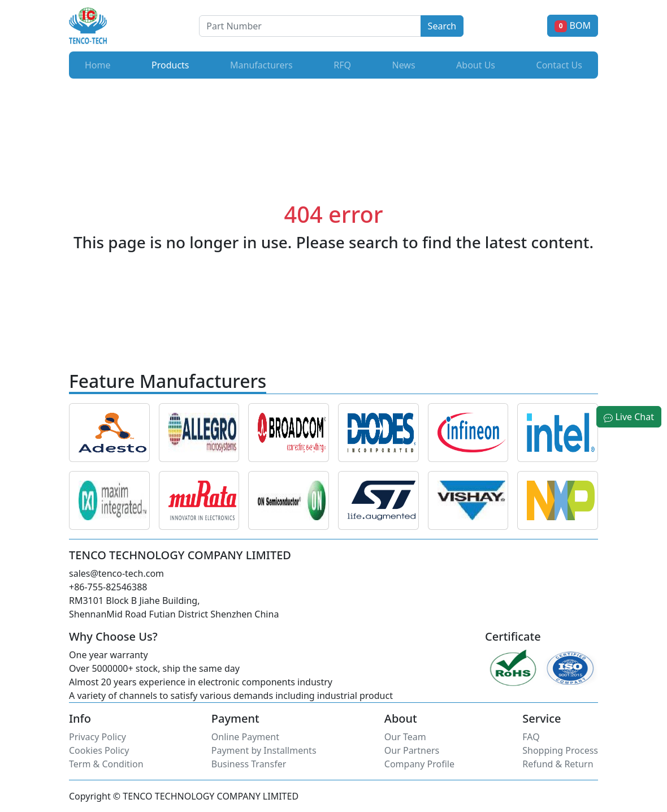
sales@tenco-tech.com (116, 573)
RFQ (342, 65)
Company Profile (419, 764)
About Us (476, 65)
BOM (573, 25)
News (403, 65)
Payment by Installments (264, 750)
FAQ (531, 737)
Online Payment (245, 737)
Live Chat (629, 417)
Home (98, 65)
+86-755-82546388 (108, 587)
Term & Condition (106, 764)
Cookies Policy (99, 750)
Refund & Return (558, 764)
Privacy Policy (98, 737)
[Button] (310, 26)
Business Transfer (249, 764)
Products (173, 64)
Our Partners (412, 750)
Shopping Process (560, 750)
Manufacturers (261, 65)
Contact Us (559, 65)
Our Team (405, 737)
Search (442, 26)
